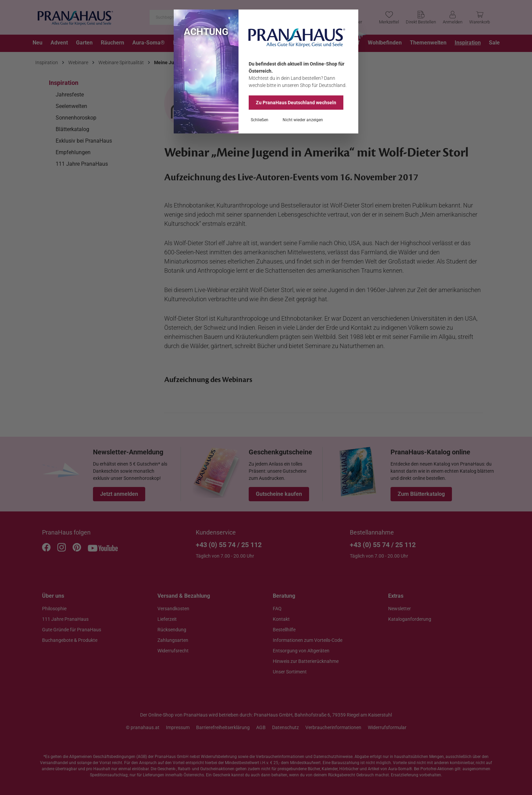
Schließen (260, 120)
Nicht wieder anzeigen (303, 120)
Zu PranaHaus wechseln (296, 103)
